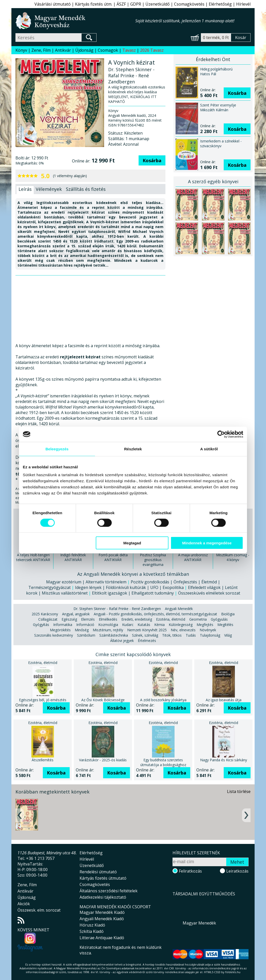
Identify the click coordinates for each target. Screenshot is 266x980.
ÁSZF (121, 4)
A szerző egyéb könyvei (213, 181)
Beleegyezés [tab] (57, 449)
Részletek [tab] (133, 449)
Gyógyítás (41, 625)
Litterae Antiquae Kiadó (102, 938)
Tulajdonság (210, 635)
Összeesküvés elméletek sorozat (209, 593)
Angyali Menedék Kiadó (102, 919)
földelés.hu (233, 972)
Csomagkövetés (189, 4)
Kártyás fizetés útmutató (103, 878)
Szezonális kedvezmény (54, 635)
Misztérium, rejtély (108, 630)
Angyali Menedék (179, 609)
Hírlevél (243, 4)
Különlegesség (181, 625)
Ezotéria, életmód (171, 619)
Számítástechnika (114, 635)
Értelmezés (147, 641)
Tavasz (129, 50)
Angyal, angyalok (76, 614)
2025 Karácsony (45, 614)
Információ (85, 625)
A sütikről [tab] (209, 449)
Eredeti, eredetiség (137, 619)
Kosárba (152, 160)
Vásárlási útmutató (53, 4)
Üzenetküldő (158, 4)
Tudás (191, 635)
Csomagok (108, 50)
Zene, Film (41, 50)
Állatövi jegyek (122, 641)
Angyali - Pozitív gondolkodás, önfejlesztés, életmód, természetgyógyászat (155, 614)
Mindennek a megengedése (207, 543)
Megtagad (132, 543)
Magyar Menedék (199, 923)
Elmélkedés (108, 619)
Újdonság (84, 50)
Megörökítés (60, 630)
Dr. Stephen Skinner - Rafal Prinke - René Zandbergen (117, 609)
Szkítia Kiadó (92, 931)
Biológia (228, 614)
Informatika (63, 625)
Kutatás (144, 625)
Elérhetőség (220, 4)
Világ (228, 635)
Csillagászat (48, 619)
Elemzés (88, 619)
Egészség (69, 619)
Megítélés (225, 625)
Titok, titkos (172, 635)
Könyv (21, 50)
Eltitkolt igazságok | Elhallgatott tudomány (133, 593)
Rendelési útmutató (98, 872)
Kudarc (128, 625)
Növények (208, 630)
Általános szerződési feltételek (109, 891)
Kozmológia (108, 625)
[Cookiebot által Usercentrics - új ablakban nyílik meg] (221, 434)
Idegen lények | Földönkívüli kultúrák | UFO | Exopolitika (129, 587)
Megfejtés (205, 625)
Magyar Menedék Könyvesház (75, 21)
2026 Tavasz (152, 50)
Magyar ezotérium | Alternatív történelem (86, 582)
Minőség (82, 630)
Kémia (159, 625)
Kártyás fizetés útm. (94, 4)
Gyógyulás (219, 619)
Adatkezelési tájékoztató (103, 897)
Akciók (24, 904)
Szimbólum (86, 635)
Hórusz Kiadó (92, 925)
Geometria (198, 619)
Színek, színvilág (145, 635)
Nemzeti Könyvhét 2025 (147, 630)
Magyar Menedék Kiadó (102, 912)
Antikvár (63, 50)
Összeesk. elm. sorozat (39, 910)
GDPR (136, 4)
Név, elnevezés (183, 630)
